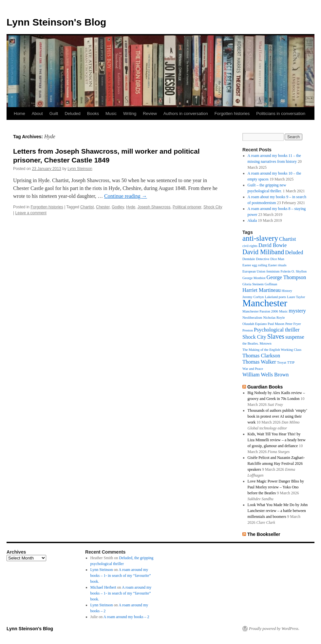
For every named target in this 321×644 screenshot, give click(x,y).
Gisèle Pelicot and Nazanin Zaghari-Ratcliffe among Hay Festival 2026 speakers (276, 464)
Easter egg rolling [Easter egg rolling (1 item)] (255, 265)
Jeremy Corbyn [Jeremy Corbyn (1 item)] (253, 297)
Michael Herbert (103, 587)
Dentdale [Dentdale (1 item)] (249, 259)
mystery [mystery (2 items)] (297, 311)
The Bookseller (264, 534)
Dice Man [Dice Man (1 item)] (277, 259)
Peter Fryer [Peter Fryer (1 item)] (293, 324)
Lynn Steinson (80, 169)
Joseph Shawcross (154, 207)
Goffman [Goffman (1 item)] (271, 284)
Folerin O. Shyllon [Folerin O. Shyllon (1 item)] (293, 271)
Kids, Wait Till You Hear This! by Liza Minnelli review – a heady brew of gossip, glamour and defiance (277, 440)
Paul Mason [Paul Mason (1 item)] (276, 324)
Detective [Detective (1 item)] (263, 259)
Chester (103, 207)
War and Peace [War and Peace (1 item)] (253, 369)
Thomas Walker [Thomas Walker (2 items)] (259, 362)
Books (93, 114)
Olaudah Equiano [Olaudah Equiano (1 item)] (255, 324)
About (37, 114)
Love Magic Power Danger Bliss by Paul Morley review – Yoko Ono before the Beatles (276, 487)
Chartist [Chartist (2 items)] (287, 239)
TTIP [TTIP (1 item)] (291, 362)
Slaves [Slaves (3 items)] (276, 336)
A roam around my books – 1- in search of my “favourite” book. (121, 576)
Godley (118, 207)
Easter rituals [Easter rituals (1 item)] (277, 265)
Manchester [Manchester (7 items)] (265, 303)
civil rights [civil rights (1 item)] (250, 246)
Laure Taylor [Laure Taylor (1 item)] (296, 297)
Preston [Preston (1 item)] (248, 330)
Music (111, 114)
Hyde (131, 207)
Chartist (87, 207)
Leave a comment (31, 213)
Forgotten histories (232, 114)
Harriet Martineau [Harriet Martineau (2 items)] (262, 290)
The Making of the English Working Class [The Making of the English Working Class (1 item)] (272, 350)
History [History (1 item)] (287, 291)
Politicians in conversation (281, 114)
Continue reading (126, 196)
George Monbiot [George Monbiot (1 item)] (254, 278)
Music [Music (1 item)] (283, 311)
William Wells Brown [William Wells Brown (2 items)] (265, 375)
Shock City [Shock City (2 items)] (254, 337)
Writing (130, 114)
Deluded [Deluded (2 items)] (294, 253)
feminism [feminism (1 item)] (273, 271)
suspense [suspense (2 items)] (295, 337)
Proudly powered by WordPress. (274, 629)
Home (19, 114)
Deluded (72, 114)
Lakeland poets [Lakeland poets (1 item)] (275, 297)
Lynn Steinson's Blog (56, 22)
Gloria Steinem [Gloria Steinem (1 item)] (253, 284)
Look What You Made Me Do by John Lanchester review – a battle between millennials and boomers (278, 511)
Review (150, 114)
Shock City (213, 207)
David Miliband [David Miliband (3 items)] (263, 252)
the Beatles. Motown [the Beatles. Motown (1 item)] (257, 343)
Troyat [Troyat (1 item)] (282, 362)
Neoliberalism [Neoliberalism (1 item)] (252, 318)
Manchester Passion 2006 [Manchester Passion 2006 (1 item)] (260, 311)
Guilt (54, 114)
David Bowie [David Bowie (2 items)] (273, 245)
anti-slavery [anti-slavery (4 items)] (260, 238)
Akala (252, 220)
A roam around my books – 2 (126, 617)
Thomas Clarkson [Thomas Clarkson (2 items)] (261, 356)
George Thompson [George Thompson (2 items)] (286, 277)
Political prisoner (187, 207)
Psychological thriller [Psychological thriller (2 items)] (277, 330)
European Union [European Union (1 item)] (254, 271)
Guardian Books (265, 387)
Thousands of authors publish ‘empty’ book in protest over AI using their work (277, 416)
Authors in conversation (186, 114)
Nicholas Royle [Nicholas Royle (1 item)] (274, 318)
